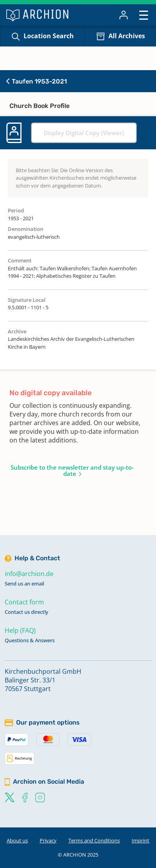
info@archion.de (29, 574)
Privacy (48, 840)
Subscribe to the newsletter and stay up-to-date (72, 470)
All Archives (127, 36)
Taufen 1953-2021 (37, 81)
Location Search (49, 36)
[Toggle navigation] (144, 15)
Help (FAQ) (20, 630)
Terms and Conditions (94, 840)
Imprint (140, 840)
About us (17, 840)
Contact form (24, 602)
